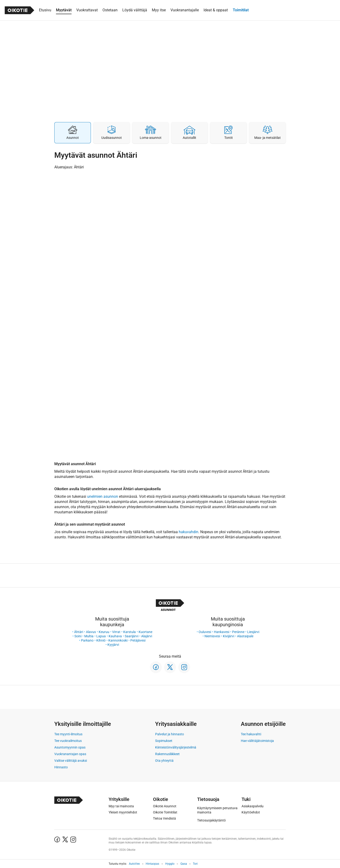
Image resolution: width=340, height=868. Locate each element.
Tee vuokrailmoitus (68, 741)
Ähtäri (79, 632)
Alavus (91, 632)
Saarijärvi (132, 636)
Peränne (238, 632)
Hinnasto (61, 767)
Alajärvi (147, 636)
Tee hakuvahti (251, 734)
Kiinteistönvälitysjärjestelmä (176, 747)
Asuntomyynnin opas (70, 747)
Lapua (101, 636)
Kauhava (115, 636)
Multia (89, 636)
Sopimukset (164, 741)
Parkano (87, 640)
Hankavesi (222, 632)
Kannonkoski (118, 640)
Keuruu (104, 632)
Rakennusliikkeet (167, 754)
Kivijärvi (229, 636)
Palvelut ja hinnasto (170, 734)
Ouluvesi (205, 632)
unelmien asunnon (103, 496)
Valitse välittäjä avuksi (71, 761)
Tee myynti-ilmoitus (68, 734)
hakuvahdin (189, 532)
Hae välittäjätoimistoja (257, 741)
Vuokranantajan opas (70, 754)
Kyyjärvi (113, 645)
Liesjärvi (253, 632)
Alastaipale (245, 636)
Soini (78, 636)
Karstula (130, 632)
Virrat (116, 632)
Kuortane (145, 632)
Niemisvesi (212, 636)
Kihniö (101, 640)
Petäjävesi (138, 640)
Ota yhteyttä (164, 761)
